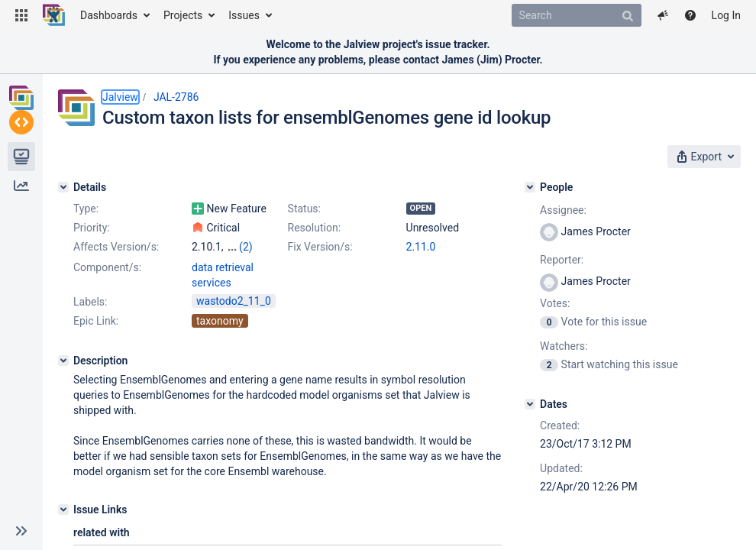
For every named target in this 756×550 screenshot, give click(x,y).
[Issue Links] (63, 523)
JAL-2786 (176, 97)
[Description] (63, 374)
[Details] (63, 187)
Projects (183, 15)
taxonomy (220, 335)
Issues (244, 15)
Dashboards (109, 15)
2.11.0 (421, 247)
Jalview (120, 97)
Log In (726, 15)
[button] (21, 15)
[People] (530, 187)
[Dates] (530, 404)
